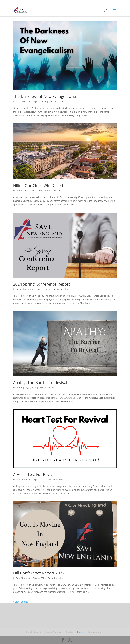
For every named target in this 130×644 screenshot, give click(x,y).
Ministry (69, 632)
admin (19, 388)
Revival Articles (56, 102)
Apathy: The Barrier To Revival (40, 383)
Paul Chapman (23, 480)
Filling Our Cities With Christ (38, 185)
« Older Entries (20, 602)
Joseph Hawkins (24, 102)
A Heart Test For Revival (34, 474)
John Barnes (22, 191)
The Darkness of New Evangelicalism (46, 96)
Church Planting (53, 632)
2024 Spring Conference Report (41, 284)
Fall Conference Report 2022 (39, 573)
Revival (81, 632)
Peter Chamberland (26, 289)
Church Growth (33, 632)
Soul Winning (95, 632)
